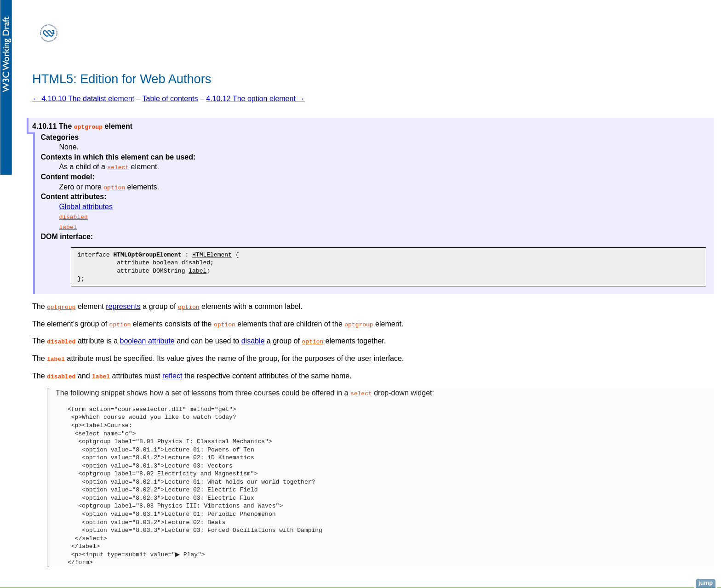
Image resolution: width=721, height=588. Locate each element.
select (118, 167)
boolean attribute (147, 341)
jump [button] (706, 583)
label (68, 227)
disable (253, 341)
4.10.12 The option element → (255, 99)
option (114, 187)
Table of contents (170, 99)
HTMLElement (212, 255)
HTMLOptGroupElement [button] (147, 255)
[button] (88, 126)
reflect (172, 376)
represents (123, 306)
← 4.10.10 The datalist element (83, 99)
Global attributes (86, 207)
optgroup (61, 307)
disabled (73, 217)
